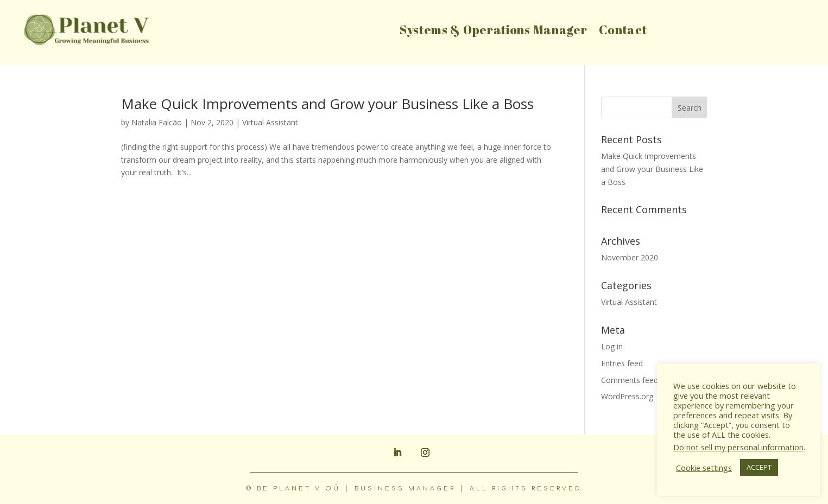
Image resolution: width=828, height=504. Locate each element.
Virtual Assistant (270, 122)
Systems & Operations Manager (494, 32)
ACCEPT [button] (759, 467)
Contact (623, 32)
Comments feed (630, 380)
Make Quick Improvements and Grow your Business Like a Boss (327, 104)
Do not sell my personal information (738, 447)
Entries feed (622, 363)
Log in (612, 346)
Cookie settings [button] (704, 468)
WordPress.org (627, 396)
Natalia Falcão (157, 122)
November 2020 (630, 257)
